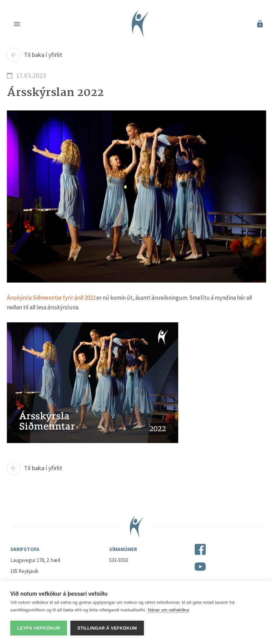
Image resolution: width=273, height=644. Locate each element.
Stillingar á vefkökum (107, 628)
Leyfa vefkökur (39, 628)
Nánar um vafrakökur (168, 610)
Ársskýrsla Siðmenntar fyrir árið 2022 (51, 298)
